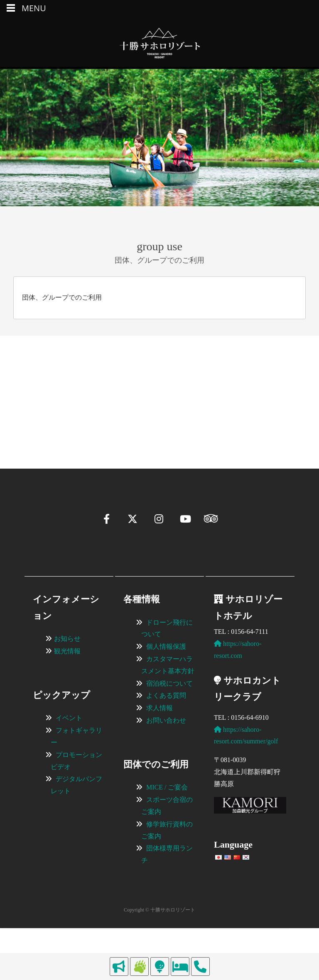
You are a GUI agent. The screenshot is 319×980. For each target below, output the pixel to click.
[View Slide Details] (79, 390)
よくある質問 (166, 729)
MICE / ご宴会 (167, 820)
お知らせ (67, 672)
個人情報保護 (166, 680)
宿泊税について (169, 717)
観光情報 (67, 684)
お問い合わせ (166, 754)
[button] (27, 427)
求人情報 (159, 741)
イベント (69, 751)
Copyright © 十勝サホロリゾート (159, 943)
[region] (159, 390)
